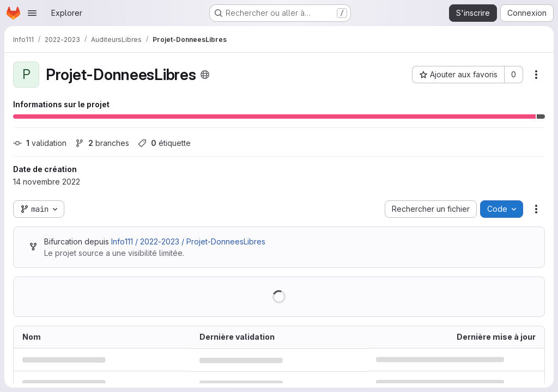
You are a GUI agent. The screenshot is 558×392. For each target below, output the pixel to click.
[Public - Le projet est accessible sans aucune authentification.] (205, 75)
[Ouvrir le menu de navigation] (32, 13)
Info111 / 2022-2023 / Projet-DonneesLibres (188, 241)
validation (40, 143)
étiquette (164, 143)
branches (102, 143)
